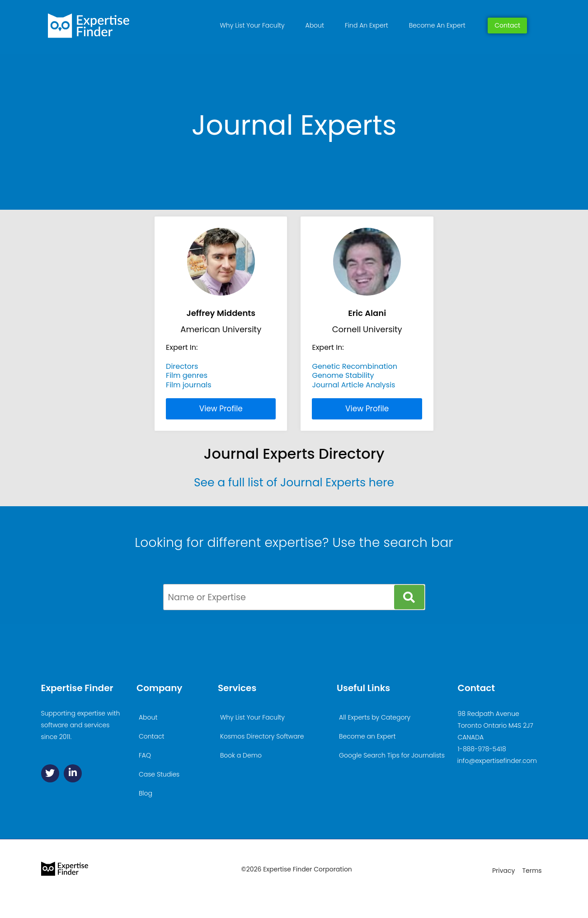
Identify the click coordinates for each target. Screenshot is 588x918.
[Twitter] (50, 773)
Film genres (187, 375)
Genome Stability (343, 375)
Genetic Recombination (354, 366)
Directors (182, 366)
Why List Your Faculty (252, 25)
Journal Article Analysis (353, 385)
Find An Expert (367, 25)
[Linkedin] (73, 773)
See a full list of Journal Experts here (294, 483)
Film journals (188, 385)
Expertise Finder (77, 688)
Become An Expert (437, 25)
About (315, 25)
